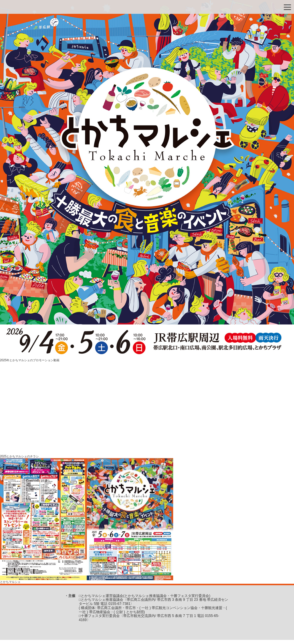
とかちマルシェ (10, 582)
